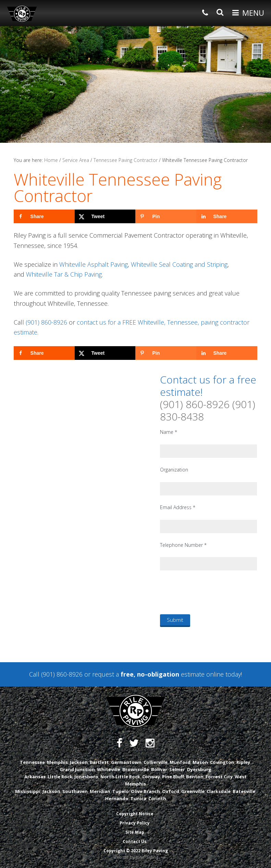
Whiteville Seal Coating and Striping (179, 264)
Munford (180, 762)
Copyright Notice (135, 814)
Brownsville (136, 769)
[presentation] (212, 592)
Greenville (193, 791)
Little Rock (60, 777)
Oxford (171, 791)
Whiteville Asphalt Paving (94, 264)
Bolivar (159, 769)
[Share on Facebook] (44, 216)
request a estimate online (158, 674)
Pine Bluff (173, 777)
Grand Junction (77, 769)
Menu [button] (253, 13)
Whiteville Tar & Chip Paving (64, 274)
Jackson (79, 762)
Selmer (177, 769)
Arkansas (35, 777)
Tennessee (32, 762)
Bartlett (99, 762)
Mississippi (28, 791)
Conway (151, 777)
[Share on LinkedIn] (227, 216)
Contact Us (135, 841)
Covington (222, 762)
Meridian (100, 791)
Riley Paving (22, 14)
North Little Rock (120, 777)
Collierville (156, 762)
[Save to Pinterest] (166, 216)
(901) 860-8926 (46, 322)
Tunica (138, 798)
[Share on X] (105, 216)
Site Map (135, 832)
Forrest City (219, 777)
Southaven (75, 791)
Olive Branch (145, 791)
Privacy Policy (135, 823)
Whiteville (109, 769)
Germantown (126, 762)
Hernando (117, 798)
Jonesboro (86, 777)
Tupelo (121, 791)
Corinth (157, 798)
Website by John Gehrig (136, 857)
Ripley (243, 762)
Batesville (244, 791)
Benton (195, 777)
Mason (200, 762)
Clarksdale (219, 791)
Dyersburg (199, 769)
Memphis (57, 762)
